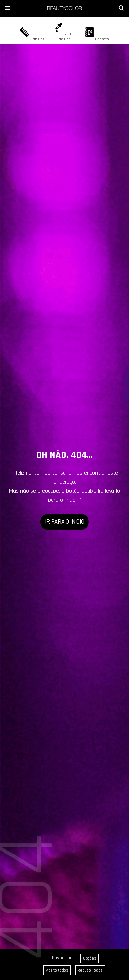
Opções (90, 958)
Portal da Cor (64, 32)
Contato (97, 35)
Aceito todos (57, 970)
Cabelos (32, 35)
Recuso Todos (90, 970)
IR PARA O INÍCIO (65, 521)
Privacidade (64, 958)
